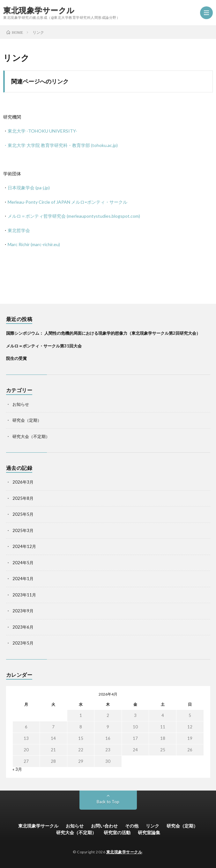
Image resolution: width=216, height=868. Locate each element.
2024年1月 (23, 579)
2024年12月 (24, 546)
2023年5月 (23, 643)
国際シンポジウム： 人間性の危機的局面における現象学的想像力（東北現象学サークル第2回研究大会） (103, 333)
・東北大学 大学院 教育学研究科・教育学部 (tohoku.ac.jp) (60, 145)
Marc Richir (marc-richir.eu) (34, 244)
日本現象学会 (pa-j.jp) (29, 188)
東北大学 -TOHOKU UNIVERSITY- (42, 131)
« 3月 (17, 769)
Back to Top (108, 802)
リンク (153, 826)
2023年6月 (23, 627)
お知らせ (21, 404)
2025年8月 (23, 498)
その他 (132, 826)
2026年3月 (23, 482)
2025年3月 (23, 530)
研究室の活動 (117, 832)
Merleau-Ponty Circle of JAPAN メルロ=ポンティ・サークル (67, 202)
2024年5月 (23, 563)
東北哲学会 (19, 230)
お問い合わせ (104, 826)
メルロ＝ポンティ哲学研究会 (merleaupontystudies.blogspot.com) (74, 216)
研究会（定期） (27, 420)
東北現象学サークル (39, 10)
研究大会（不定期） (31, 436)
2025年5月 (23, 514)
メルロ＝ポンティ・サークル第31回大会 (44, 346)
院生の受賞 (16, 358)
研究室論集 (149, 832)
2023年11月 (24, 595)
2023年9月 (23, 611)
